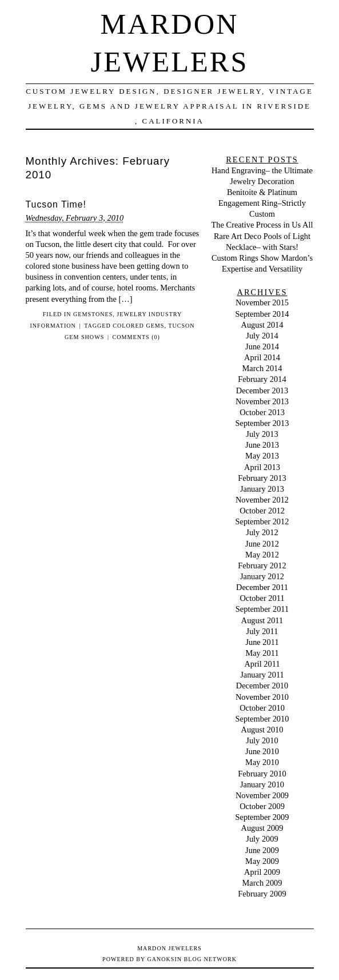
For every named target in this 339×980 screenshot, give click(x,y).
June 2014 (262, 346)
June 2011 (262, 642)
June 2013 (262, 445)
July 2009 (262, 839)
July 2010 (262, 740)
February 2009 (262, 894)
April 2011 (262, 664)
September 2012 (262, 521)
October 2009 (262, 806)
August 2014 (262, 325)
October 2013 (262, 412)
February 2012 (262, 565)
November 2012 (262, 500)
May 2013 (262, 456)
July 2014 (262, 336)
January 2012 (262, 576)
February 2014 (262, 379)
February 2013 (262, 478)
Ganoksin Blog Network (192, 959)
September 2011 (262, 609)
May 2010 (262, 762)
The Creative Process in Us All (262, 225)
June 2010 (262, 751)
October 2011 (262, 598)
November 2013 (262, 401)
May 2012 (262, 555)
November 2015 (262, 302)
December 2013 (262, 391)
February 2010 (262, 774)
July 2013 (262, 434)
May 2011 (262, 653)
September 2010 (262, 719)
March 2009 (262, 883)
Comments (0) (136, 337)
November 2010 (262, 697)
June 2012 (262, 544)
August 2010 (262, 730)
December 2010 (262, 686)
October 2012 (262, 511)
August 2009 (262, 828)
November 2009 (262, 795)
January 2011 (262, 675)
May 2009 (262, 861)
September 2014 (262, 314)
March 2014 (262, 368)
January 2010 (262, 784)
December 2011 (262, 587)
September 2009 (262, 817)
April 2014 (262, 357)
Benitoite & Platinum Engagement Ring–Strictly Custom (262, 203)
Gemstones (93, 314)
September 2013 (262, 423)
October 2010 (262, 708)
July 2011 (262, 631)
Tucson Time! (56, 204)
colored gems (138, 326)
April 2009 (262, 872)
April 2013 (262, 467)
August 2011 (262, 620)
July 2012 (262, 532)
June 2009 (262, 850)
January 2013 (262, 489)
